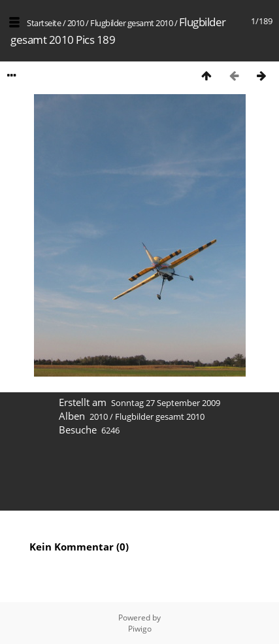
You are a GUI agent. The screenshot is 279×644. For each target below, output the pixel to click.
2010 (76, 23)
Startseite (44, 23)
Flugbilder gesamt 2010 (131, 23)
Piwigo (140, 629)
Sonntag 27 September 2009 (166, 403)
